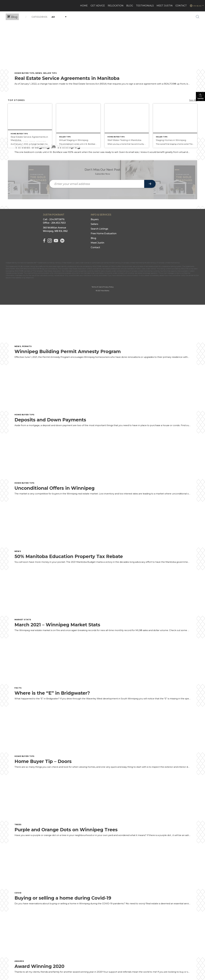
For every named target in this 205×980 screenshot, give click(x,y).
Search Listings (99, 229)
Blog (93, 238)
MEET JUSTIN (165, 6)
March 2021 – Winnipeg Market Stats (57, 625)
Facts (18, 688)
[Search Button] (198, 17)
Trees (18, 825)
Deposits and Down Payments (50, 420)
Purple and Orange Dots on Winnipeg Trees (66, 830)
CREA (113, 266)
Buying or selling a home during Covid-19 (63, 898)
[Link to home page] (4, 6)
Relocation (116, 6)
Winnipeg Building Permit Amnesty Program (68, 351)
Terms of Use (96, 287)
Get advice (98, 6)
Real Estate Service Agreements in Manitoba (67, 78)
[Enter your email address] (97, 184)
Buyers (95, 219)
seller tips (50, 73)
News (39, 73)
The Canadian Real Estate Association (47, 271)
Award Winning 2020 (39, 966)
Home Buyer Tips (24, 73)
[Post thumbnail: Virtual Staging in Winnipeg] (78, 126)
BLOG (130, 6)
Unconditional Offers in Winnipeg (55, 488)
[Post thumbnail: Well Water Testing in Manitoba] (127, 126)
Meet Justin (97, 243)
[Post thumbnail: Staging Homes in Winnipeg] (175, 126)
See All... (193, 100)
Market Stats (23, 620)
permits (27, 346)
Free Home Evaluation (104, 233)
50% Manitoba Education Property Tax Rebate (69, 556)
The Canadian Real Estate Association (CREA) (75, 269)
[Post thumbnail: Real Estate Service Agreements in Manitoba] (30, 126)
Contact (95, 247)
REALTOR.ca (186, 269)
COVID (18, 893)
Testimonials (145, 6)
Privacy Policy (108, 287)
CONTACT (181, 6)
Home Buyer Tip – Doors (43, 761)
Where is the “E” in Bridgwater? (52, 693)
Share (201, 96)
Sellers (94, 224)
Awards (19, 961)
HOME (84, 6)
